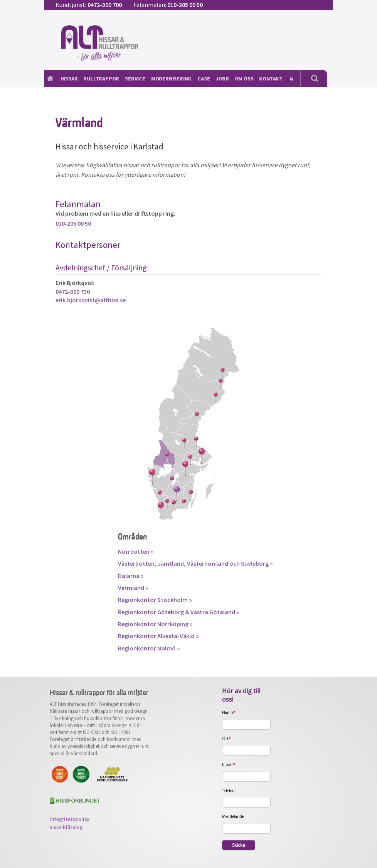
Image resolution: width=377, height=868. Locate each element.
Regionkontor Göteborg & (154, 612)
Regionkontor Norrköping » (155, 624)
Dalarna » (131, 576)
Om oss (244, 79)
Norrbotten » (136, 551)
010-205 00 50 (185, 5)
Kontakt (271, 79)
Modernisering (171, 79)
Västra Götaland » (215, 612)
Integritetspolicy (69, 819)
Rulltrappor (101, 79)
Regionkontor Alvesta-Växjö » (158, 636)
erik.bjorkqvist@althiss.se (91, 300)
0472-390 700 (105, 5)
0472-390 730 (73, 292)
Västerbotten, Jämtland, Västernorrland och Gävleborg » (195, 563)
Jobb (222, 79)
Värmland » (133, 588)
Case (204, 79)
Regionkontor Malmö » (149, 648)
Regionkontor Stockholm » (155, 600)
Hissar (69, 79)
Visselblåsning (66, 827)
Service (135, 79)
